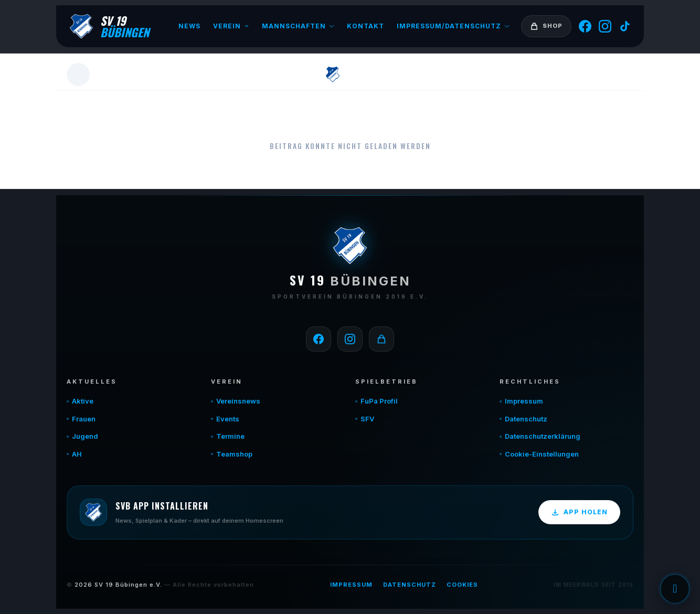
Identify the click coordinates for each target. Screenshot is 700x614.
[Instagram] (605, 26)
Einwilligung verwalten (675, 589)
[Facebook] (585, 26)
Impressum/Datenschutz (453, 26)
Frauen (84, 419)
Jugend (85, 436)
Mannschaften (298, 26)
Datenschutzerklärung (543, 436)
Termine (230, 436)
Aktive (83, 401)
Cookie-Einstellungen (542, 454)
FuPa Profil (379, 401)
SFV (367, 419)
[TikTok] (625, 26)
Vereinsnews (238, 401)
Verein (231, 26)
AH (77, 454)
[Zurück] (78, 75)
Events (228, 419)
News (189, 26)
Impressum (524, 401)
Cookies (462, 585)
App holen (579, 512)
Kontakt (365, 26)
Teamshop (234, 454)
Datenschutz (526, 419)
